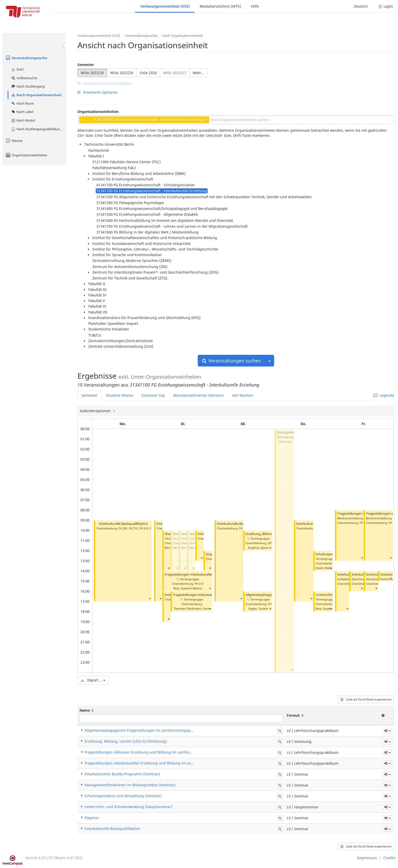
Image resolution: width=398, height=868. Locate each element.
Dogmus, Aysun (258, 548)
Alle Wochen (243, 395)
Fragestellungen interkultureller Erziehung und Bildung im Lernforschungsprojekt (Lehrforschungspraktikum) (179, 763)
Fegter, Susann (258, 608)
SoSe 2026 (148, 73)
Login (385, 6)
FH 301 (123, 528)
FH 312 (133, 528)
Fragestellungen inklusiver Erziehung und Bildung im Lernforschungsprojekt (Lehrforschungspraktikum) (174, 752)
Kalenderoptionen (96, 411)
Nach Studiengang (28, 86)
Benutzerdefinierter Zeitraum (198, 395)
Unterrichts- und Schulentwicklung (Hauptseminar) (128, 807)
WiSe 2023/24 (92, 73)
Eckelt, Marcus (325, 568)
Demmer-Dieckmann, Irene (192, 608)
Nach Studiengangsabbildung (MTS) (38, 129)
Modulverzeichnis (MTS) (220, 6)
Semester (86, 65)
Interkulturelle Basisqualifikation (123, 524)
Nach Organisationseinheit (36, 95)
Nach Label (22, 112)
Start (17, 69)
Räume (14, 141)
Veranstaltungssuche (26, 58)
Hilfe (255, 6)
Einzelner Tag (153, 395)
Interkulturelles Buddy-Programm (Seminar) (122, 774)
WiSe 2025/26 (122, 73)
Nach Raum (22, 103)
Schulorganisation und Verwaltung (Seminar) (123, 796)
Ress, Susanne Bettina (188, 588)
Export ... (93, 680)
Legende (384, 395)
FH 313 (144, 528)
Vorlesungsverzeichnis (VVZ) (165, 6)
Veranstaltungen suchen (231, 361)
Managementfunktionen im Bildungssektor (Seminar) (130, 785)
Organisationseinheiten (26, 155)
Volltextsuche (24, 78)
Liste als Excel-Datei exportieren (366, 699)
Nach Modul (23, 120)
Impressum (367, 858)
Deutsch (361, 6)
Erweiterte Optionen (98, 92)
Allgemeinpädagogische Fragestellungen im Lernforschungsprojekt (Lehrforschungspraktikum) (166, 730)
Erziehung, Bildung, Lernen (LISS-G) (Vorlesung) (126, 741)
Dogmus (92, 818)
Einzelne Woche (120, 395)
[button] (150, 598)
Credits (389, 858)
